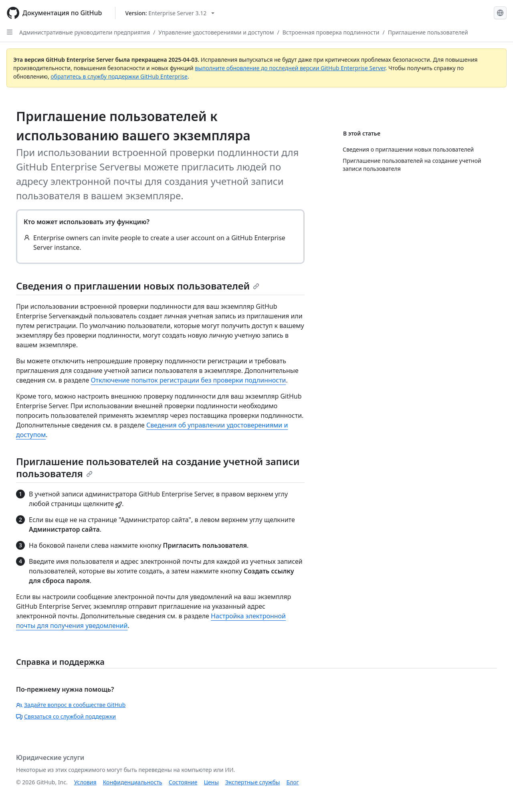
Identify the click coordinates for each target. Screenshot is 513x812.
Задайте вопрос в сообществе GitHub (71, 705)
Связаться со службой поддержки (66, 716)
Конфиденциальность (133, 782)
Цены (211, 782)
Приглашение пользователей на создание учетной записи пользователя (158, 467)
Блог (292, 782)
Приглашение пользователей (428, 32)
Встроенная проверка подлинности (331, 32)
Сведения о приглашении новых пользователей (138, 286)
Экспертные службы (253, 782)
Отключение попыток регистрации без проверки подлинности (188, 380)
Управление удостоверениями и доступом (216, 32)
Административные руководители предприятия (85, 32)
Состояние (183, 782)
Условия (85, 782)
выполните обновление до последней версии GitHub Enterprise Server (290, 68)
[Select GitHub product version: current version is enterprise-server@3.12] (170, 13)
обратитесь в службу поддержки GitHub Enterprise (119, 76)
